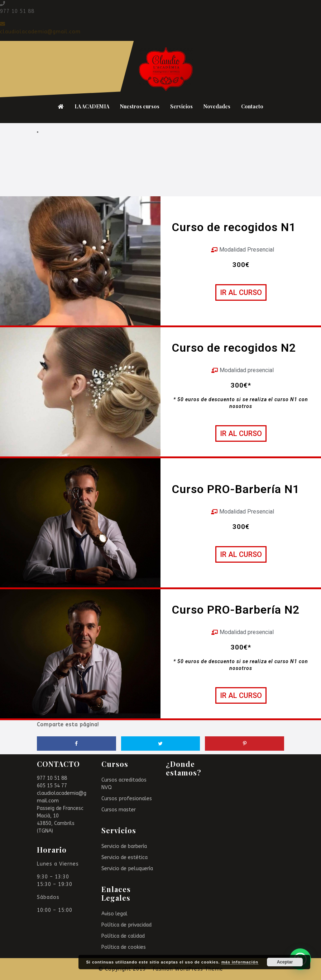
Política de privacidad (126, 925)
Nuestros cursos (140, 106)
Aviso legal (114, 914)
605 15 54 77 (52, 786)
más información (240, 962)
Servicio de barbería (124, 846)
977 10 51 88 (52, 778)
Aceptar (285, 962)
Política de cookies (124, 947)
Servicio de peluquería (127, 869)
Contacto (252, 106)
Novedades (217, 106)
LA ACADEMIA (92, 106)
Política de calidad (123, 936)
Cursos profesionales (127, 799)
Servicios (181, 106)
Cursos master (119, 810)
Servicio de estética (124, 857)
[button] (241, 292)
